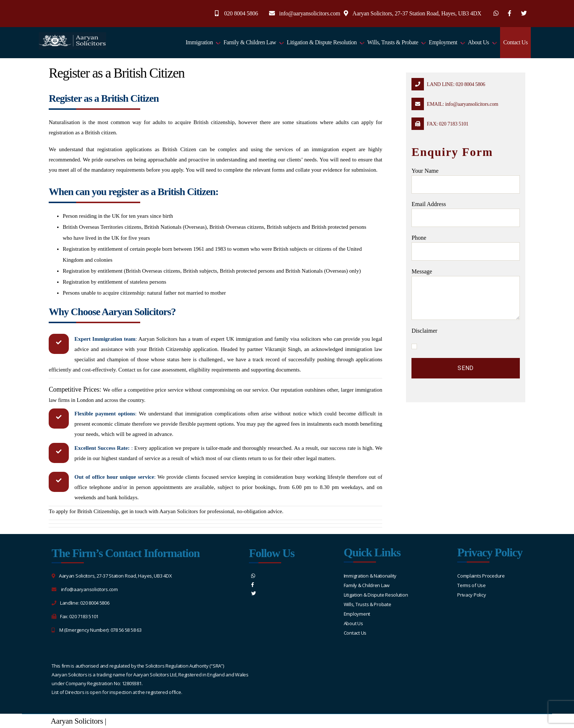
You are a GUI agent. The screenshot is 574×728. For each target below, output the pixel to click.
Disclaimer (424, 331)
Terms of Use (471, 585)
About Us (478, 42)
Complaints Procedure (481, 576)
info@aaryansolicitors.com (310, 13)
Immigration (199, 42)
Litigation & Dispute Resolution (322, 42)
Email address (465, 214)
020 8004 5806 (241, 13)
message (465, 294)
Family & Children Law (250, 42)
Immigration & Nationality (370, 576)
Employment (443, 42)
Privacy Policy (471, 595)
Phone (465, 248)
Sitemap (120, 721)
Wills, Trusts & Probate (393, 42)
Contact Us (516, 42)
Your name (465, 181)
